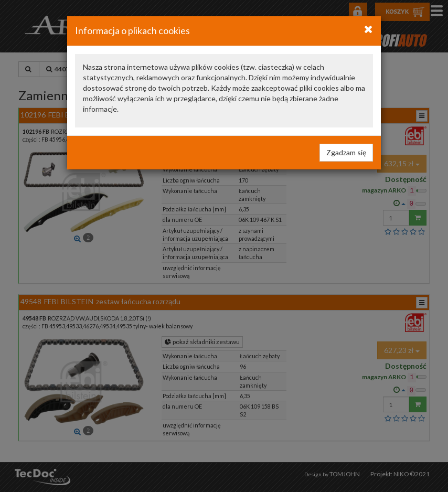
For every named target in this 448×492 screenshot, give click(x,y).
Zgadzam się (346, 152)
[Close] (369, 29)
